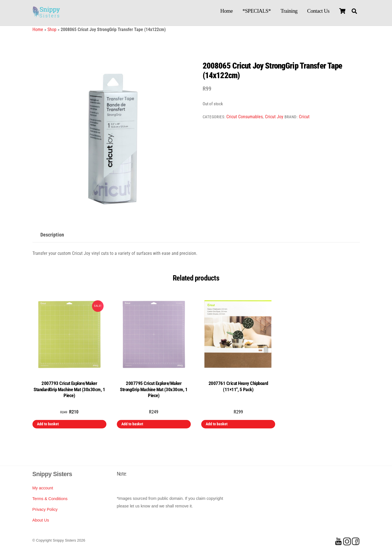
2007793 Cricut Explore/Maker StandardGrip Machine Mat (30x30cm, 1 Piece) (69, 389)
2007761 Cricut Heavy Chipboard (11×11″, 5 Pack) (238, 386)
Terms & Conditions (50, 499)
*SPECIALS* (257, 11)
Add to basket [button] (48, 424)
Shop (52, 29)
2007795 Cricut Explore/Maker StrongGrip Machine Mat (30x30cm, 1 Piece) (154, 389)
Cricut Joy (274, 117)
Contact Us (318, 11)
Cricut (304, 117)
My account (43, 488)
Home (227, 11)
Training (289, 11)
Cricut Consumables (245, 117)
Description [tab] (52, 235)
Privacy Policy (45, 509)
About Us (41, 520)
